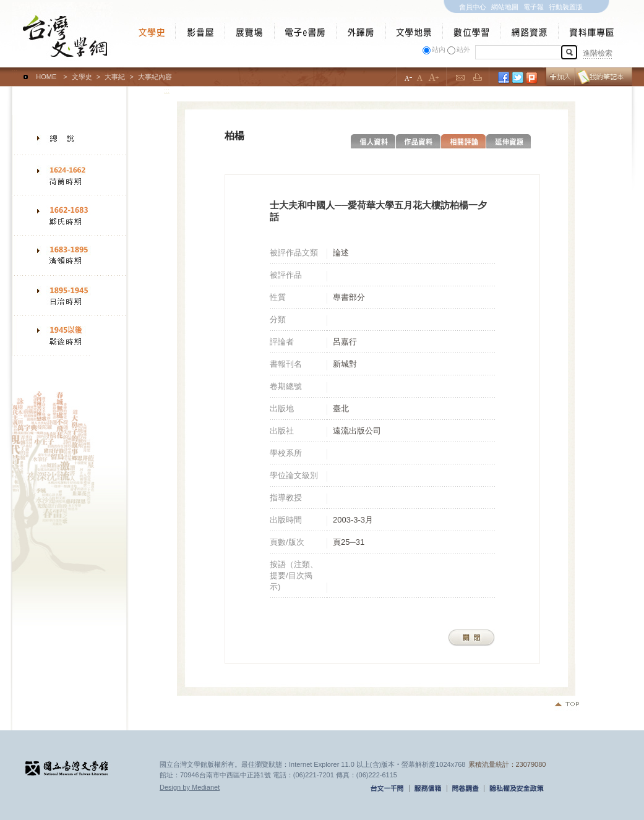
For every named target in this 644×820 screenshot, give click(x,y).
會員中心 (473, 7)
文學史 (82, 77)
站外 (463, 49)
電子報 (534, 7)
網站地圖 (505, 7)
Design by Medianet (190, 787)
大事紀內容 (155, 77)
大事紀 (115, 77)
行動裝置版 (566, 7)
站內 (439, 49)
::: (15, 71)
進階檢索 (598, 53)
